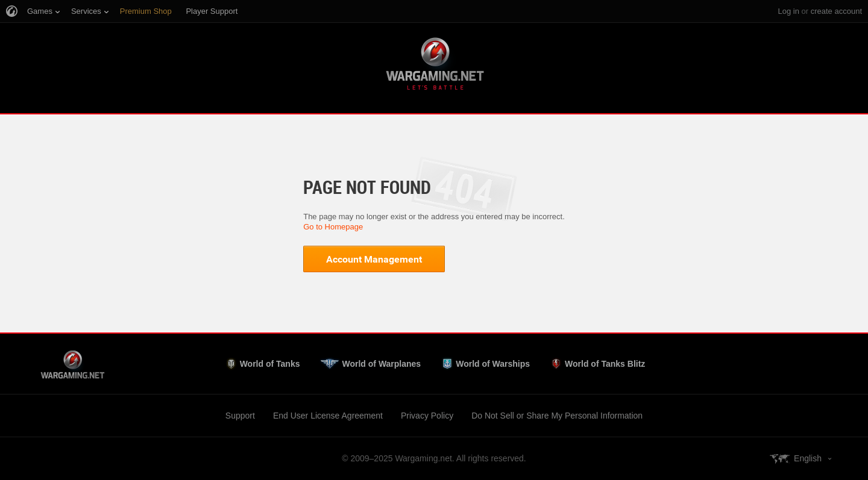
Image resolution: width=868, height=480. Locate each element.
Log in (788, 11)
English (808, 458)
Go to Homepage (333, 227)
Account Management (374, 259)
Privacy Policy (427, 416)
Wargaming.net (434, 66)
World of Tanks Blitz (605, 364)
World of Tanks (270, 364)
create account (836, 11)
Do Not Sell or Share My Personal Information (557, 416)
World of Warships (493, 364)
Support (240, 416)
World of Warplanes (381, 364)
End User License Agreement (328, 416)
